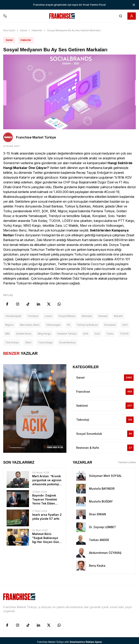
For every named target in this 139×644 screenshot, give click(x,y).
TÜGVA (124, 334)
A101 (125, 325)
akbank (118, 316)
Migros (9, 325)
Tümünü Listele (127, 462)
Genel (23, 30)
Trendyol (33, 316)
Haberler (37, 30)
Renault (103, 316)
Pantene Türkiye (67, 334)
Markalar (87, 316)
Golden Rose (24, 334)
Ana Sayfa (9, 30)
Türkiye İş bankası (87, 325)
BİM (7, 334)
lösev (48, 316)
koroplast (110, 325)
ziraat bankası (67, 342)
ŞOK (86, 334)
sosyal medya (67, 316)
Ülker (28, 342)
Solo (97, 334)
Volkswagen (53, 325)
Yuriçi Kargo (45, 342)
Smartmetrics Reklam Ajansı (86, 642)
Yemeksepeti (13, 316)
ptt (69, 325)
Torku (110, 334)
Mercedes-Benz (30, 325)
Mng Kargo (44, 334)
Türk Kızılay (12, 342)
